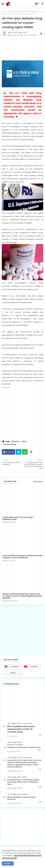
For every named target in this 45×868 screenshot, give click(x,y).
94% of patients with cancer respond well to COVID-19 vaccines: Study (21, 729)
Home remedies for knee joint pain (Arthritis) (22, 798)
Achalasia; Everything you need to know (24, 747)
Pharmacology (14, 11)
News (24, 441)
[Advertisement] (22, 828)
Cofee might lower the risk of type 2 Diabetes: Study (18, 518)
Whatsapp (25, 452)
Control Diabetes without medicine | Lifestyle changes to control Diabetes (22, 557)
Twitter (19, 452)
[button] (43, 4)
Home (4, 11)
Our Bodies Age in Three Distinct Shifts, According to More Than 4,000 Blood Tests (23, 782)
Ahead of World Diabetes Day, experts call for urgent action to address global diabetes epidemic (22, 596)
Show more (38, 482)
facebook (14, 667)
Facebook (10, 452)
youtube (34, 667)
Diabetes (15, 441)
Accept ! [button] (8, 863)
